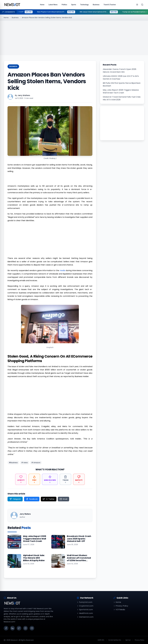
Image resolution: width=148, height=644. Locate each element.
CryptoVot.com (85, 606)
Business (15, 18)
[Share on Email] (63, 499)
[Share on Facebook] (32, 499)
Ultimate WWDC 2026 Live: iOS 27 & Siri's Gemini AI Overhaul (121, 77)
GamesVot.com (85, 617)
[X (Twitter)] (19, 628)
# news (25, 463)
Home (6, 18)
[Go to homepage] (12, 5)
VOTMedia (119, 610)
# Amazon (36, 463)
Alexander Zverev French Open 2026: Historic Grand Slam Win (120, 71)
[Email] (32, 628)
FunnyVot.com (85, 602)
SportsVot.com (85, 610)
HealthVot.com (85, 613)
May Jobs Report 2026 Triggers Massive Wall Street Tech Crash (121, 91)
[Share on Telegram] (15, 499)
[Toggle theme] (137, 5)
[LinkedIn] (12, 628)
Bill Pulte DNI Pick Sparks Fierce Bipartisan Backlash (122, 84)
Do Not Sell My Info (115, 640)
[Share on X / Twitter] (49, 499)
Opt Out (128, 640)
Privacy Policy (121, 606)
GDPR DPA (101, 640)
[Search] (142, 5)
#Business (13, 463)
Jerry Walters (24, 95)
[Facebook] (6, 628)
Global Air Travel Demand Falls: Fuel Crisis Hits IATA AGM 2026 (122, 98)
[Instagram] (25, 628)
